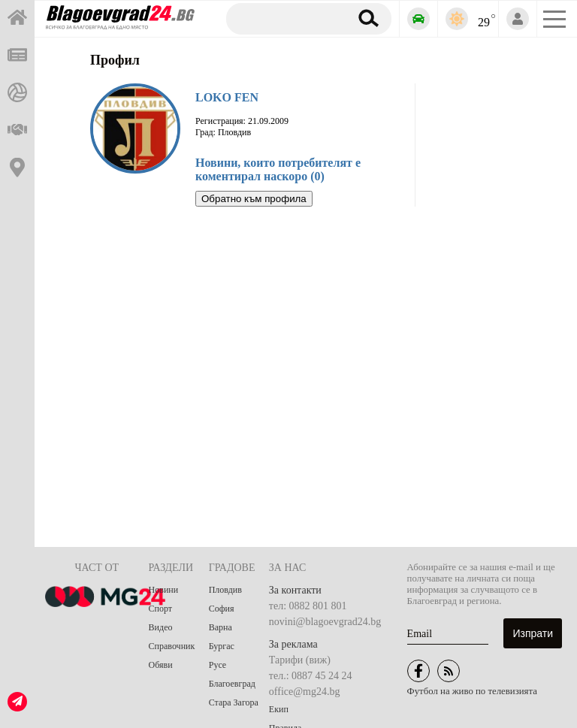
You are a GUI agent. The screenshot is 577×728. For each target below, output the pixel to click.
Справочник (172, 646)
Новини (164, 590)
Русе (218, 665)
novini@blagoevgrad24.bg (325, 622)
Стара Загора (234, 702)
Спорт (161, 609)
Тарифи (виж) (300, 660)
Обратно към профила (254, 199)
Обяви (161, 665)
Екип (279, 709)
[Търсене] (285, 18)
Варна (221, 627)
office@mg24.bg (305, 692)
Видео (161, 627)
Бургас (222, 646)
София (222, 609)
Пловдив (225, 590)
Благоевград (232, 684)
